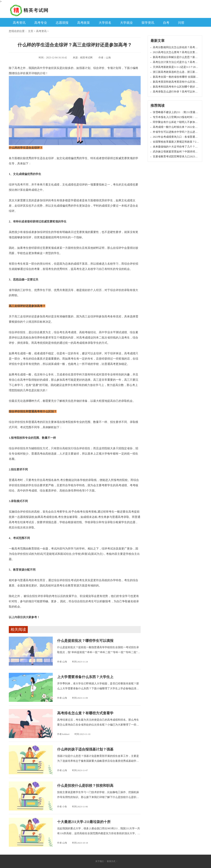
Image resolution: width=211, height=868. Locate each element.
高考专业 (41, 23)
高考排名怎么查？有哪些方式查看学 (85, 713)
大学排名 (105, 23)
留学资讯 (148, 23)
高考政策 (84, 23)
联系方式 (111, 861)
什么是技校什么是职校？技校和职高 (85, 786)
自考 (166, 23)
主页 (31, 31)
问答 (181, 23)
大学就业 (126, 23)
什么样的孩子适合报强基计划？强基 (85, 749)
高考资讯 (19, 23)
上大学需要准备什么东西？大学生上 (85, 677)
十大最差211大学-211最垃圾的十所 (84, 822)
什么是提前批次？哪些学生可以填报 (85, 641)
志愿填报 (62, 23)
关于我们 (100, 861)
